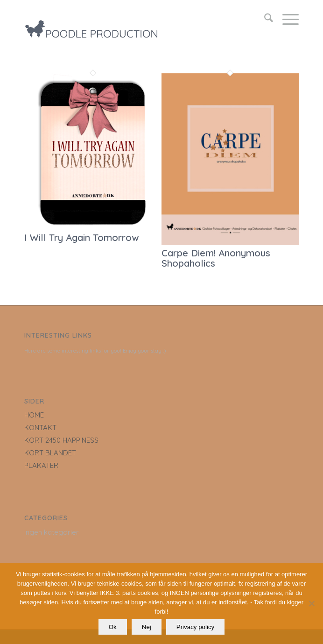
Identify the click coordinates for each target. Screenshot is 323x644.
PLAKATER (41, 465)
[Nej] (311, 603)
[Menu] (286, 19)
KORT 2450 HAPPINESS (61, 440)
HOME (34, 415)
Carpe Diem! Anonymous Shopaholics (216, 258)
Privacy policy (195, 627)
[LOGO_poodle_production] (134, 19)
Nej (147, 627)
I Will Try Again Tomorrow (81, 237)
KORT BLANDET (50, 453)
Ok (113, 627)
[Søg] (264, 19)
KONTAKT (40, 428)
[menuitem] (264, 19)
